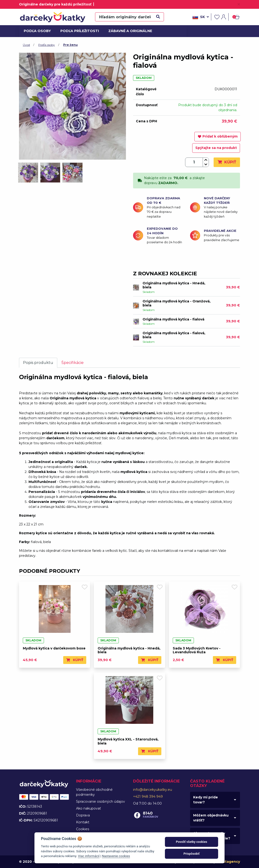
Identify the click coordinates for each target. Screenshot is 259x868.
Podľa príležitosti (78, 31)
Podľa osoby (37, 31)
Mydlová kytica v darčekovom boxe (54, 648)
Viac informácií (89, 856)
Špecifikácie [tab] (72, 363)
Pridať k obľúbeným (218, 136)
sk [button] (201, 17)
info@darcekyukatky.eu (153, 790)
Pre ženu (70, 45)
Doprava (83, 815)
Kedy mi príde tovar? (206, 800)
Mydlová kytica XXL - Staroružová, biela (128, 741)
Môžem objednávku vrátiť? (211, 818)
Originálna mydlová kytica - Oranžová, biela (177, 303)
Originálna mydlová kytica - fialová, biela (174, 335)
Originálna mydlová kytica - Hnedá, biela (174, 285)
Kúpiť (227, 162)
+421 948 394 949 (148, 796)
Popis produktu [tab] (38, 363)
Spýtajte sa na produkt (216, 148)
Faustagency (228, 862)
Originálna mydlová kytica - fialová (173, 319)
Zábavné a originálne (128, 31)
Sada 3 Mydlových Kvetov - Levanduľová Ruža (197, 650)
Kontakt (83, 822)
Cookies (83, 829)
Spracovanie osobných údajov (101, 801)
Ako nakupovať (89, 808)
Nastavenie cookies (116, 856)
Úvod (26, 45)
